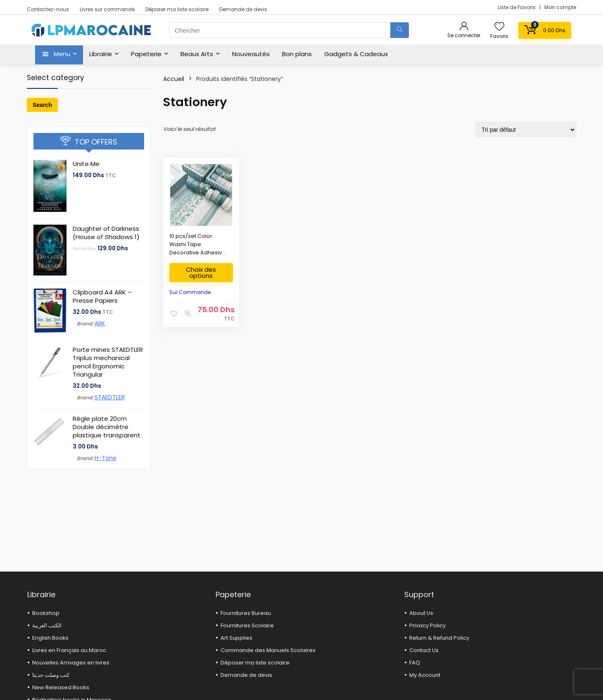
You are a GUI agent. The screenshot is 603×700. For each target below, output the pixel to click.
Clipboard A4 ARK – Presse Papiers (102, 296)
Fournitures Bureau (246, 613)
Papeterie (146, 54)
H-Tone (106, 458)
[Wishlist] (499, 27)
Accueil (174, 79)
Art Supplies (236, 638)
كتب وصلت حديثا (51, 675)
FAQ (415, 663)
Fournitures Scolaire (247, 625)
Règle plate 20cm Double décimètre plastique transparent (107, 427)
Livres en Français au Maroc (69, 650)
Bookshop (46, 613)
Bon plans (297, 54)
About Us (421, 613)
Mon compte (560, 7)
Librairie (101, 54)
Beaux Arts (197, 54)
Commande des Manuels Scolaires (268, 650)
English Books (50, 638)
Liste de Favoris (517, 7)
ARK (100, 323)
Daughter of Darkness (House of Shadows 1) (106, 233)
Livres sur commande (107, 9)
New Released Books (61, 687)
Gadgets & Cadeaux (356, 54)
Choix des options (201, 273)
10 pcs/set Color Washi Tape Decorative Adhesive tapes (197, 248)
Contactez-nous (48, 9)
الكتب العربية (47, 625)
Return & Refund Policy (439, 638)
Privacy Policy (427, 625)
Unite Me (86, 164)
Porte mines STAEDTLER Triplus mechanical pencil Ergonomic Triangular (108, 362)
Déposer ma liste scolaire (177, 9)
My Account (425, 675)
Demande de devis (243, 9)
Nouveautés (251, 54)
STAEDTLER (110, 397)
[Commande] (526, 130)
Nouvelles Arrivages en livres (71, 663)
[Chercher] (400, 30)
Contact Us (424, 650)
